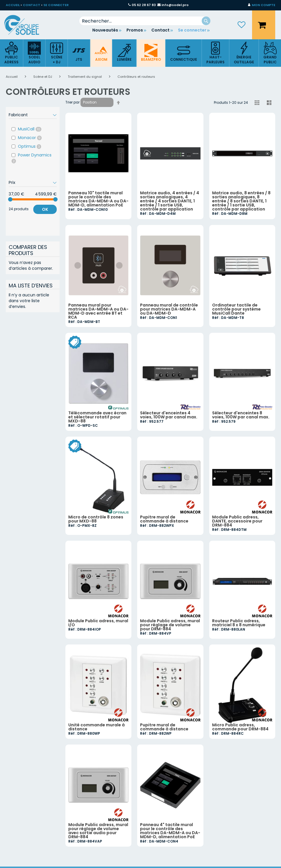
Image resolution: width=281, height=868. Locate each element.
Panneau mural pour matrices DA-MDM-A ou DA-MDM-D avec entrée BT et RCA (98, 311)
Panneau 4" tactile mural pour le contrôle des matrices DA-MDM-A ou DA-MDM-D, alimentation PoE (170, 831)
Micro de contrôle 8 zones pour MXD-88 (96, 519)
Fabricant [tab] (18, 115)
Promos (135, 30)
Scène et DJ (43, 77)
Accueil (12, 77)
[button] (262, 5)
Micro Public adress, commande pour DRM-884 (240, 727)
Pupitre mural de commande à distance (164, 519)
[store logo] (26, 25)
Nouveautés (105, 30)
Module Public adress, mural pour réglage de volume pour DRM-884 (170, 625)
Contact (160, 30)
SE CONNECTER (56, 5)
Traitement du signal (85, 77)
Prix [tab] (12, 182)
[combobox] (145, 21)
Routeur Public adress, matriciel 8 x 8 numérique (239, 623)
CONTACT (32, 5)
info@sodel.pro (175, 5)
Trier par (72, 102)
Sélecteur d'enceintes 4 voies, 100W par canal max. (169, 415)
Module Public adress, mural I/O (98, 623)
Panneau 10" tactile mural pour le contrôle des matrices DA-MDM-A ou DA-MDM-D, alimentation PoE (98, 199)
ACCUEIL (13, 5)
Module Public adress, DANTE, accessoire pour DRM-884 (237, 521)
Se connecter (192, 30)
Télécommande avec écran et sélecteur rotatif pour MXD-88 (97, 417)
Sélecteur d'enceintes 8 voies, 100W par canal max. (241, 415)
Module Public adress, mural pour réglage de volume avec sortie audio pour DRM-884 (98, 831)
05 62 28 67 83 (144, 5)
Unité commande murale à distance (97, 727)
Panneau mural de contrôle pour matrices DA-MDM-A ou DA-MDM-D (169, 309)
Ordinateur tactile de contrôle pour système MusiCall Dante (236, 309)
